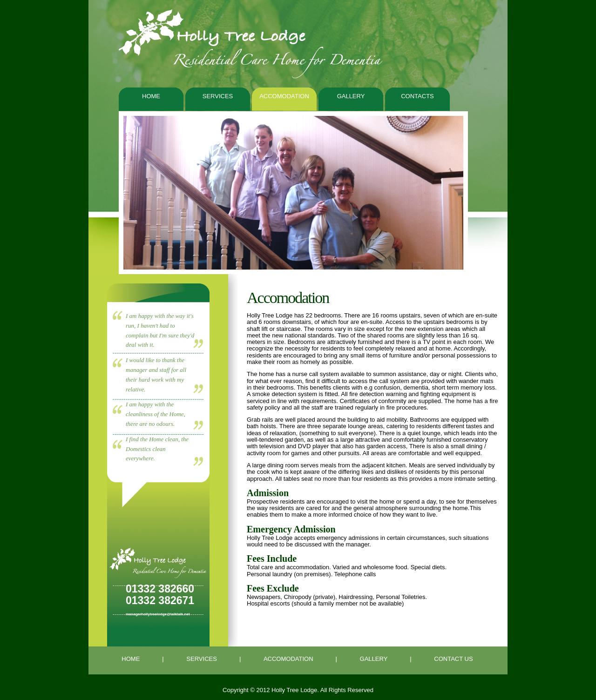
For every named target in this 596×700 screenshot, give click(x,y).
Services (218, 96)
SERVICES (202, 659)
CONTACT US (453, 659)
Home (151, 96)
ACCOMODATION (288, 659)
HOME (131, 659)
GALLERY (374, 659)
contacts (417, 96)
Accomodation (284, 96)
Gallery (351, 96)
